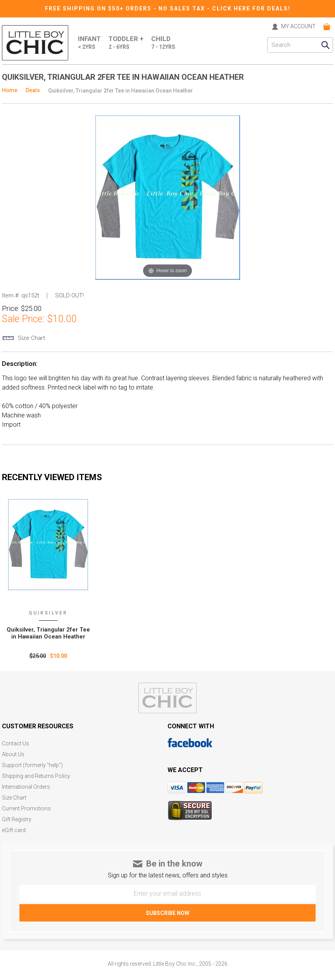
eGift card (14, 830)
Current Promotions (26, 809)
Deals (33, 90)
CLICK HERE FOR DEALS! (251, 9)
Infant (89, 43)
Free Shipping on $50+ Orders (99, 9)
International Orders (26, 787)
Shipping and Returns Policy (36, 776)
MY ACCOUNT (298, 27)
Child (163, 43)
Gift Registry (17, 820)
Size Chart (14, 798)
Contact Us (16, 744)
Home (10, 90)
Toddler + (126, 43)
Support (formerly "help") (32, 765)
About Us (13, 754)
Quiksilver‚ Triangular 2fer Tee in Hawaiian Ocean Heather (48, 633)
